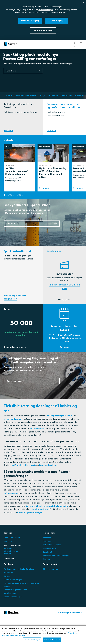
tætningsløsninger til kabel (60, 442)
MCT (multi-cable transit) (24, 491)
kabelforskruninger (48, 491)
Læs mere (8, 154)
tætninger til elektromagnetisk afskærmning (47, 532)
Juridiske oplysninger (13, 606)
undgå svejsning (41, 535)
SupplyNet (47, 578)
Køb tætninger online (52, 571)
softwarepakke (11, 519)
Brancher (47, 564)
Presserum (8, 599)
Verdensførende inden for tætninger (19, 595)
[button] (4, 219)
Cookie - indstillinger (12, 623)
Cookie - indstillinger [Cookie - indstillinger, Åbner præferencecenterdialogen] (32, 641)
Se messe (64, 373)
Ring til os (8, 567)
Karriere (7, 602)
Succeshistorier (50, 574)
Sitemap (47, 585)
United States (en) (46, 10)
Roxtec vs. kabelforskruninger (56, 581)
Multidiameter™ (38, 454)
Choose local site (50, 595)
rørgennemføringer (13, 445)
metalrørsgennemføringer (30, 538)
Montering (51, 154)
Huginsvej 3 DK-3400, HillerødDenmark (11, 577)
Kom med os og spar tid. (15, 373)
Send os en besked (12, 564)
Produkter (47, 567)
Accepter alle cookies (52, 641)
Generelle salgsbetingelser (15, 616)
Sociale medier (10, 619)
